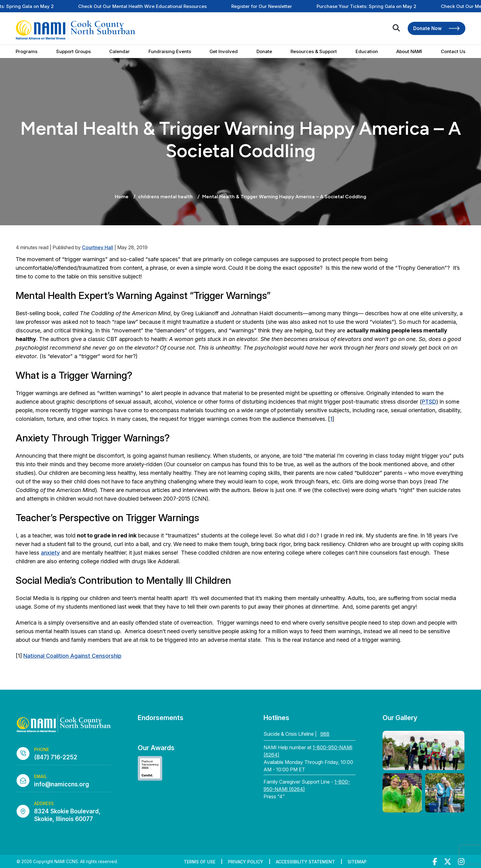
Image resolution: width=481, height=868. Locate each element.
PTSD (429, 402)
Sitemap (357, 862)
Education (367, 51)
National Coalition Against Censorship (72, 656)
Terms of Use (200, 862)
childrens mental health (165, 197)
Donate (264, 51)
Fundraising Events (170, 51)
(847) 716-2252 (56, 757)
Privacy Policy (246, 862)
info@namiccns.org (62, 784)
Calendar (119, 51)
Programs (27, 51)
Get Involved (224, 51)
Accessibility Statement (305, 862)
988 (325, 734)
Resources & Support (314, 51)
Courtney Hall (98, 247)
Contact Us (453, 51)
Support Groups (73, 51)
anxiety (50, 553)
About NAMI (409, 51)
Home (122, 197)
